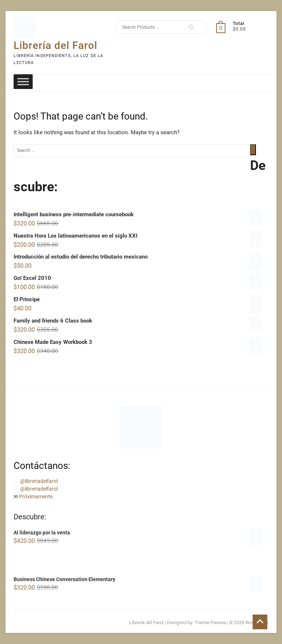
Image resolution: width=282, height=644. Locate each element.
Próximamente (36, 497)
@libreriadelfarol (39, 481)
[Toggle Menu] (23, 81)
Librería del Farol (55, 45)
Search (191, 27)
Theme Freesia (210, 622)
